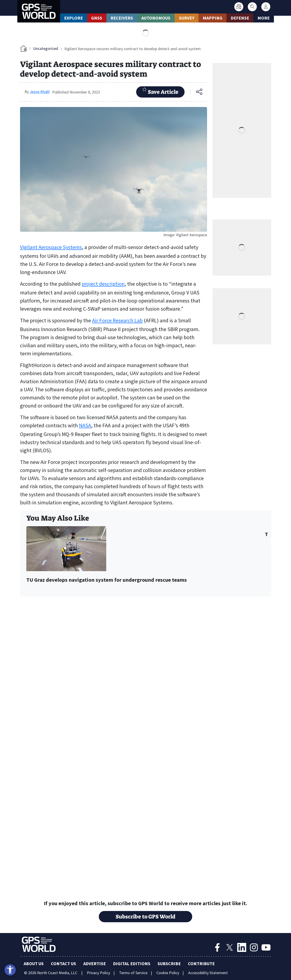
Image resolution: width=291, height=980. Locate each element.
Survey (187, 18)
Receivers (122, 18)
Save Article (160, 91)
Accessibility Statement (208, 973)
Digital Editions (132, 963)
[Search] (252, 7)
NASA (85, 425)
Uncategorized (46, 48)
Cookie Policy (168, 973)
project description (103, 284)
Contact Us (63, 963)
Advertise (95, 963)
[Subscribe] (239, 7)
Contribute (201, 963)
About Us (34, 963)
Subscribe (169, 963)
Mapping (213, 18)
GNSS (97, 18)
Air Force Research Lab (117, 320)
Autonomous (156, 18)
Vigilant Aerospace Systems (51, 247)
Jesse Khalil (40, 92)
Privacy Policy (98, 973)
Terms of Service (133, 973)
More (264, 18)
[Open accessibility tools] (10, 970)
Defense (240, 18)
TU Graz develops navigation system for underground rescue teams (107, 580)
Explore (73, 18)
